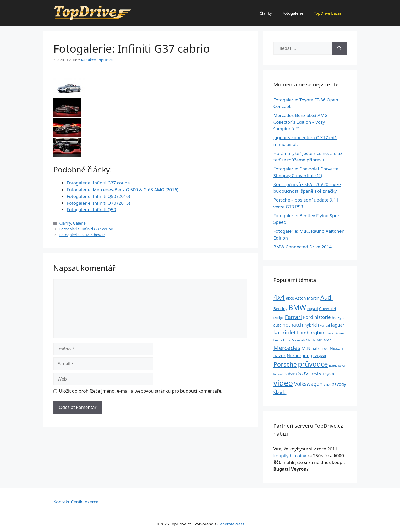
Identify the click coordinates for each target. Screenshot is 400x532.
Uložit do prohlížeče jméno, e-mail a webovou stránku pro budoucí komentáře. (141, 391)
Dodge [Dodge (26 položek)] (279, 318)
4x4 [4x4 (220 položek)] (279, 297)
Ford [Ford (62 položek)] (308, 317)
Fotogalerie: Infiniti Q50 (92, 210)
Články (266, 13)
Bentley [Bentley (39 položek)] (280, 308)
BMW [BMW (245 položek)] (297, 307)
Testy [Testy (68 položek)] (316, 373)
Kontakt (62, 502)
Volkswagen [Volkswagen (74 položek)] (308, 384)
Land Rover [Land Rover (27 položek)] (336, 333)
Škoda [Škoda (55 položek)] (280, 392)
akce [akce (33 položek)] (290, 298)
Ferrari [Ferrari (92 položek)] (293, 317)
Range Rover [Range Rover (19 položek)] (337, 366)
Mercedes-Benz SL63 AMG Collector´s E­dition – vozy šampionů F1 (301, 122)
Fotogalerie (293, 13)
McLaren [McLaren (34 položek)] (324, 340)
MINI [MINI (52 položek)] (307, 348)
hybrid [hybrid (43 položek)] (311, 325)
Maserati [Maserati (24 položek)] (298, 340)
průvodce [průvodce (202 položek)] (313, 364)
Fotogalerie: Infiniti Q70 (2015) (98, 203)
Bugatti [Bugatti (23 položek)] (313, 309)
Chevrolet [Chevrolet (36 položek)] (328, 308)
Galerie (79, 223)
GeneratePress (231, 524)
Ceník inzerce (85, 502)
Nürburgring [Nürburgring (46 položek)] (299, 356)
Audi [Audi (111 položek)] (327, 297)
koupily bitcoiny (290, 456)
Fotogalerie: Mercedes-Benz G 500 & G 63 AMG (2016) (123, 190)
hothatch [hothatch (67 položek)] (293, 325)
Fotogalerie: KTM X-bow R (82, 235)
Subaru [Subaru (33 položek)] (291, 374)
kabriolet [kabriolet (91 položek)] (285, 332)
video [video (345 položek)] (283, 383)
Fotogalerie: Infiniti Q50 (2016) (98, 196)
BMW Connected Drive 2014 (303, 247)
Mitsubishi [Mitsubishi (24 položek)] (321, 349)
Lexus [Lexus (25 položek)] (278, 340)
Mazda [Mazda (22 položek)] (311, 340)
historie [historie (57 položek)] (323, 317)
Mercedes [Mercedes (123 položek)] (287, 348)
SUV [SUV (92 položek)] (303, 373)
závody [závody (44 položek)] (339, 384)
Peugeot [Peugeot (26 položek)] (320, 356)
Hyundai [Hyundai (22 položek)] (324, 325)
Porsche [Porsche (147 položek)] (285, 364)
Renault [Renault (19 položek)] (278, 374)
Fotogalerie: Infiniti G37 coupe (98, 183)
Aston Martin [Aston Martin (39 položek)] (307, 298)
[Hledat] (339, 48)
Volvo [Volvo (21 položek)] (328, 385)
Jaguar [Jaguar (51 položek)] (338, 325)
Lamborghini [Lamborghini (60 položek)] (311, 333)
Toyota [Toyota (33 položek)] (328, 374)
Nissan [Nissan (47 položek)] (337, 348)
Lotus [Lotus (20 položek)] (287, 340)
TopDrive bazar (328, 13)
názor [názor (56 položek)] (280, 355)
